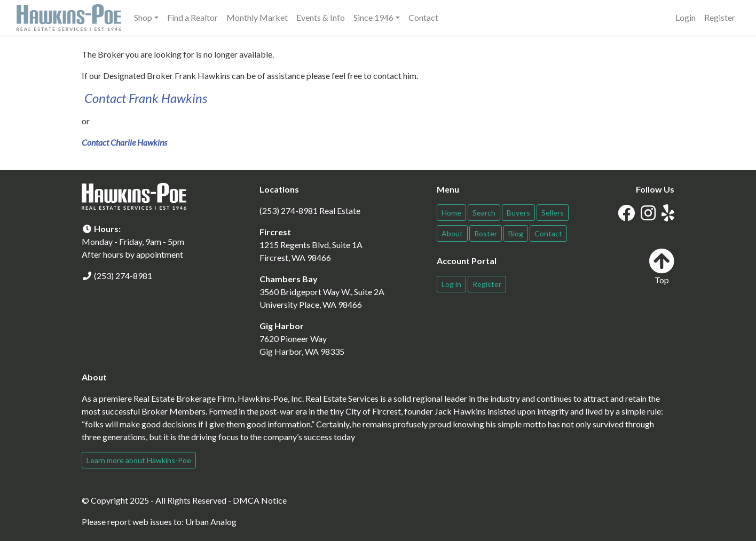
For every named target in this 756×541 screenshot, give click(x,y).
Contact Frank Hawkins (146, 98)
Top (661, 266)
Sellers (553, 213)
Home (451, 213)
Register (720, 17)
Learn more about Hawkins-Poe (139, 460)
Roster (486, 233)
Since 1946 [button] (373, 17)
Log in (451, 284)
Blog (516, 233)
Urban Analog (211, 522)
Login (686, 17)
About (452, 233)
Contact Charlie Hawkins (124, 142)
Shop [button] (143, 17)
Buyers (518, 213)
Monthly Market (257, 17)
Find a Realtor (192, 17)
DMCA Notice (260, 500)
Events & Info (321, 17)
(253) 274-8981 (123, 276)
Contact (423, 17)
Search (484, 213)
